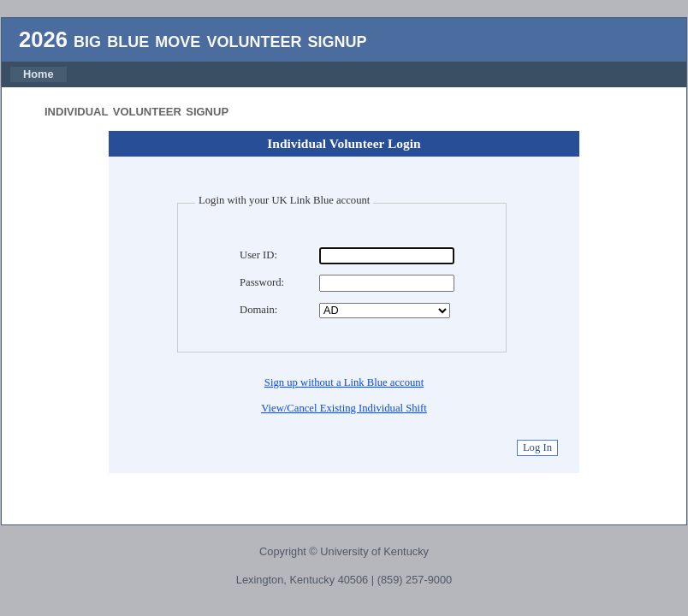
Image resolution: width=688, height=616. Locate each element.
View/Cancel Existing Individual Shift (344, 408)
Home (39, 74)
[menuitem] (39, 74)
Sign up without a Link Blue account (344, 382)
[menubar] (39, 74)
